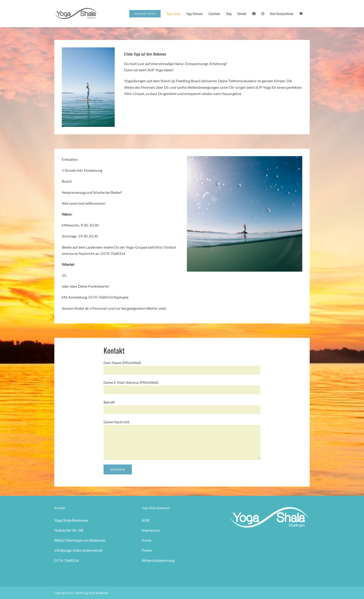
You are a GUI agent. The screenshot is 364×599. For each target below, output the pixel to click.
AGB (146, 520)
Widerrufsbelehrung (158, 560)
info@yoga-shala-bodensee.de (78, 550)
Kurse (147, 540)
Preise (147, 550)
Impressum (151, 530)
